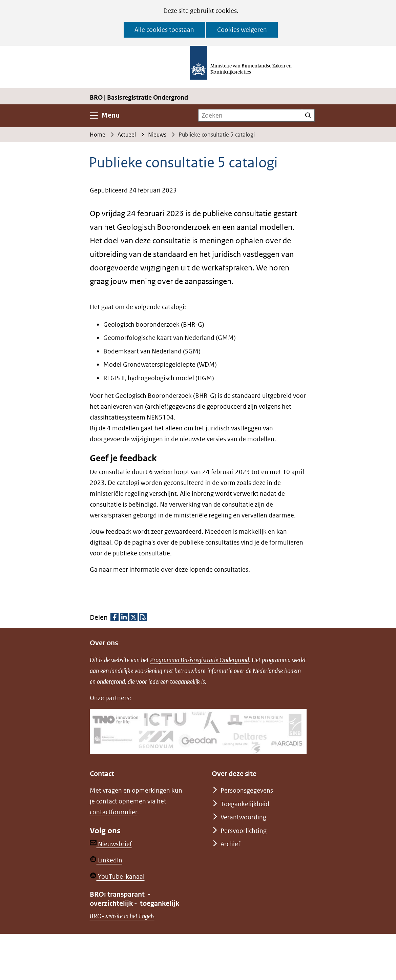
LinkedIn (106, 860)
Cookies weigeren (242, 30)
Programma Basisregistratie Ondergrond (200, 660)
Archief (230, 844)
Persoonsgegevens (247, 790)
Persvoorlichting (244, 831)
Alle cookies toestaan (164, 30)
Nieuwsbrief (111, 844)
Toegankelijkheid (245, 804)
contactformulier (113, 812)
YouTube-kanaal (117, 876)
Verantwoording (243, 817)
